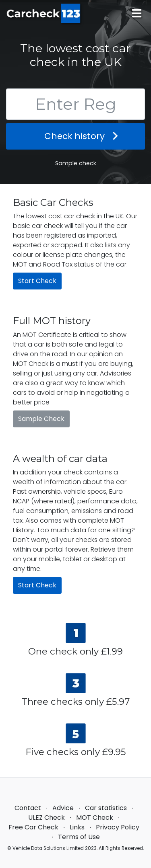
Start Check (37, 281)
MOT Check (95, 818)
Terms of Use (79, 837)
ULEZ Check (47, 818)
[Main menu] (137, 13)
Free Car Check (33, 827)
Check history (76, 136)
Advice (63, 808)
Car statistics (106, 808)
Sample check (76, 163)
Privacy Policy (118, 827)
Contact (28, 808)
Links (77, 827)
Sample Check (41, 419)
